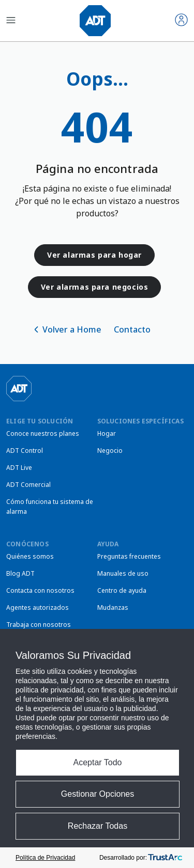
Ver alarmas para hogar (94, 255)
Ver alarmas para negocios (95, 287)
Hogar (107, 433)
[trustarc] (165, 858)
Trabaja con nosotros (39, 625)
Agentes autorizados (38, 607)
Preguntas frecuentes (129, 556)
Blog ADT (20, 573)
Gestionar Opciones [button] (98, 794)
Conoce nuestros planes (43, 433)
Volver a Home (72, 329)
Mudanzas (113, 607)
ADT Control (25, 451)
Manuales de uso (123, 573)
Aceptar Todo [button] (98, 762)
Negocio (110, 451)
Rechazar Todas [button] (98, 826)
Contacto (132, 329)
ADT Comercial (28, 485)
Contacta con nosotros (40, 590)
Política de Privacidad (45, 858)
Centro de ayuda (122, 590)
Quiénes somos (30, 556)
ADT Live (19, 468)
